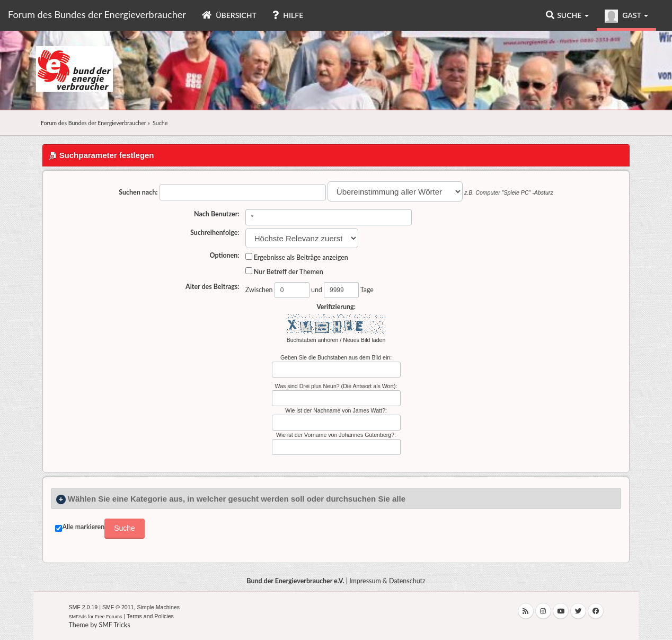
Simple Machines (158, 607)
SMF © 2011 (118, 607)
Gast (626, 16)
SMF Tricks (114, 625)
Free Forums (109, 617)
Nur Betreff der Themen (284, 271)
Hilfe (288, 15)
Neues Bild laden (364, 340)
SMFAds (77, 617)
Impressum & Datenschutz (387, 581)
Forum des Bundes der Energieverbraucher (97, 14)
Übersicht (229, 15)
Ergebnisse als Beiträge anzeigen (297, 257)
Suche (567, 15)
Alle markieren (83, 527)
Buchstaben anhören (313, 340)
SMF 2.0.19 (83, 607)
